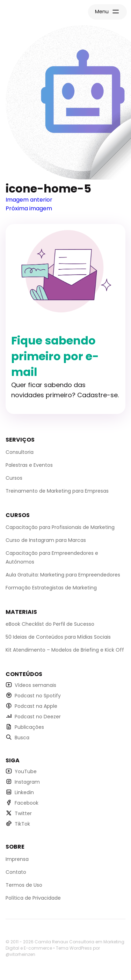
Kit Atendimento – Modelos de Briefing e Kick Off (65, 650)
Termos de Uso (24, 885)
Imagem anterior (29, 200)
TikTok (22, 824)
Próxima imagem (29, 208)
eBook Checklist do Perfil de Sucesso (50, 624)
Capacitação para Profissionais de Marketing (60, 527)
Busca (22, 738)
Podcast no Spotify (38, 696)
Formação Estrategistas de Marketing (51, 588)
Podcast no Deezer (38, 717)
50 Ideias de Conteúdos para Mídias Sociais (58, 637)
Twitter (23, 813)
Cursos (14, 478)
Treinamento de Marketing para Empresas (57, 491)
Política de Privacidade (33, 898)
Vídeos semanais (35, 685)
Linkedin (24, 792)
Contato (16, 872)
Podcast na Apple (36, 706)
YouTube (26, 771)
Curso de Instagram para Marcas (46, 540)
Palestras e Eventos (29, 465)
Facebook (27, 803)
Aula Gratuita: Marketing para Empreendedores (63, 575)
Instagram (27, 782)
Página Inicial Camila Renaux (34, 13)
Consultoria (20, 452)
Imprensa (17, 859)
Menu (102, 12)
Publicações (29, 727)
